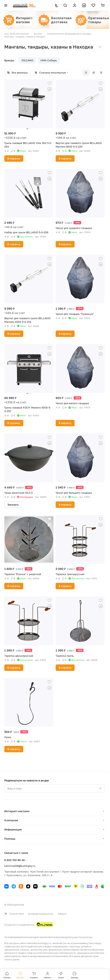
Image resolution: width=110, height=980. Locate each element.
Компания (11, 820)
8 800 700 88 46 (15, 860)
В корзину (14, 158)
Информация (13, 829)
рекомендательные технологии (74, 937)
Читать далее (12, 959)
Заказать (13, 505)
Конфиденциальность (41, 914)
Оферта (62, 914)
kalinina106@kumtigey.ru (20, 866)
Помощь (10, 839)
